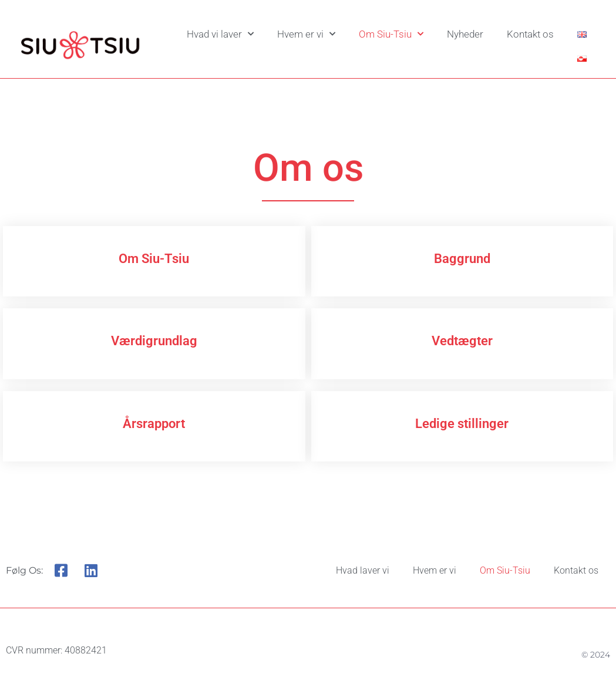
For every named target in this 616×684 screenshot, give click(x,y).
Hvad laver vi (363, 570)
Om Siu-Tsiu (391, 34)
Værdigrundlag (154, 341)
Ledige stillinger (462, 424)
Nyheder (465, 34)
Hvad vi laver (220, 34)
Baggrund (462, 259)
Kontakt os (530, 34)
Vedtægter (462, 341)
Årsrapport (154, 424)
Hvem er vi (306, 34)
